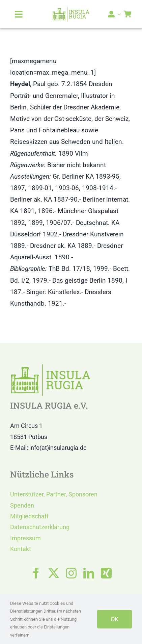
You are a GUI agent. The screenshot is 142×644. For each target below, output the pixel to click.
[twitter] (54, 573)
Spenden (22, 505)
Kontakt (21, 549)
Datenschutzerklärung (40, 527)
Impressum (25, 538)
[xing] (106, 573)
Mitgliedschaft (29, 516)
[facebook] (36, 573)
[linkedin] (89, 573)
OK (115, 619)
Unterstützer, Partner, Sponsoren (54, 494)
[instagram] (71, 573)
